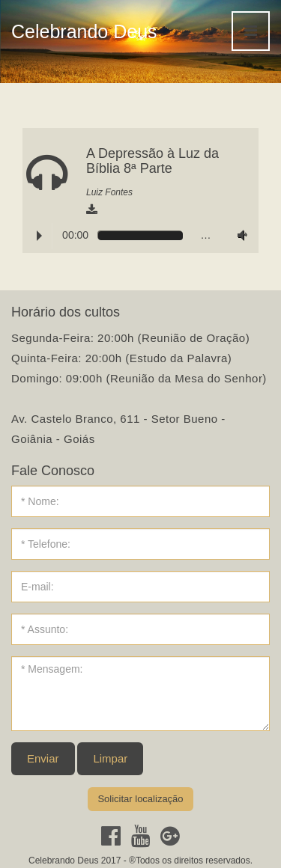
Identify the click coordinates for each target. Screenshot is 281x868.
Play (39, 236)
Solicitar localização (140, 799)
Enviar (43, 758)
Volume (239, 235)
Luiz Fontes (109, 192)
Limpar (110, 758)
